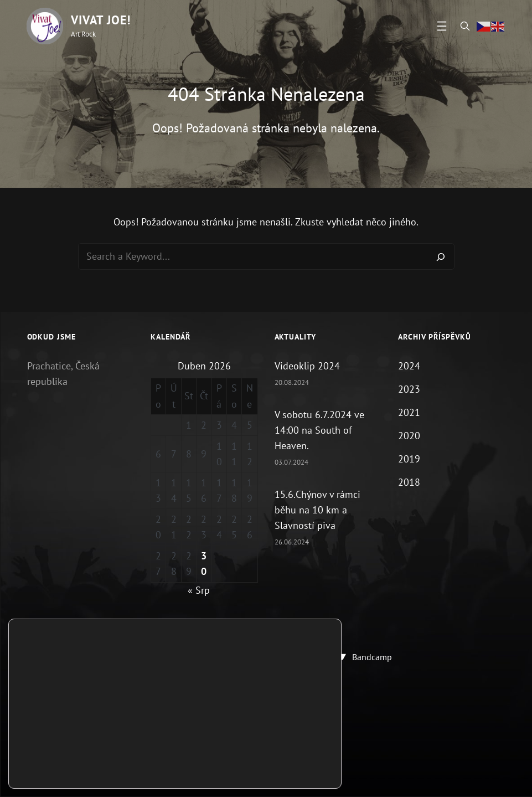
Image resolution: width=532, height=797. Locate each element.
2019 (409, 459)
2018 (409, 483)
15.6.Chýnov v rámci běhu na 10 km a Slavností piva (317, 510)
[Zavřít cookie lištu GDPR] (332, 745)
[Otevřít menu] (442, 26)
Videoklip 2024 (307, 366)
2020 (409, 436)
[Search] (441, 256)
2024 (409, 366)
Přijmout (294, 762)
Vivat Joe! (101, 20)
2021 (409, 412)
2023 (409, 389)
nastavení (66, 772)
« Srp (199, 590)
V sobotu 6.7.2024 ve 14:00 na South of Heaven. (319, 430)
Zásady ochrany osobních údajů (266, 734)
